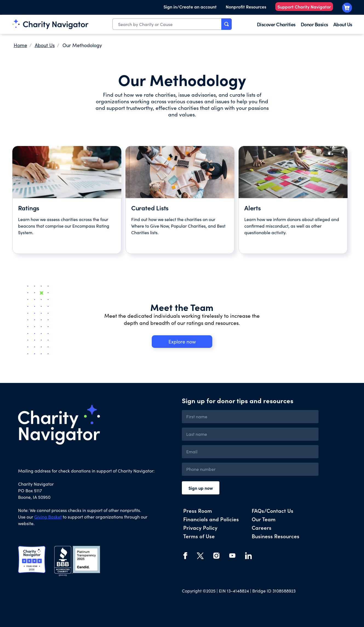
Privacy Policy (200, 527)
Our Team (264, 519)
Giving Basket (48, 517)
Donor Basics (314, 24)
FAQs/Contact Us (273, 510)
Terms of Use (199, 536)
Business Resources (276, 536)
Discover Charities (276, 24)
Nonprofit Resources (246, 7)
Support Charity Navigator (304, 7)
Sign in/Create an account (190, 7)
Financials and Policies (211, 519)
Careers (262, 527)
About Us (343, 24)
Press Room (198, 510)
